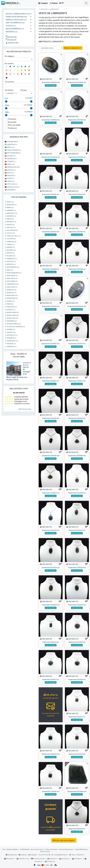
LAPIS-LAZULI (12, 287)
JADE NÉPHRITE (13, 267)
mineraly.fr (9, 859)
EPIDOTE (11, 253)
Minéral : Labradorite (73, 48)
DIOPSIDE (11, 247)
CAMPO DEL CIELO (14, 236)
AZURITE (11, 225)
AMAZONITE (12, 205)
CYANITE (10, 244)
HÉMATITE (11, 264)
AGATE (10, 202)
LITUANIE (11, 161)
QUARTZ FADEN (13, 312)
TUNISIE (11, 181)
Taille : (7, 112)
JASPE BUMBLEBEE (14, 273)
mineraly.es (65, 859)
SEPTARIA (11, 329)
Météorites (12, 32)
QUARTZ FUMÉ (13, 315)
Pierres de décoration (16, 17)
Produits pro (12, 43)
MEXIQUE (11, 170)
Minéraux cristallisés (16, 20)
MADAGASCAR (13, 167)
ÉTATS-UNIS (12, 184)
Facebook (23, 855)
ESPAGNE (11, 156)
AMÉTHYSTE (12, 213)
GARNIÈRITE (12, 259)
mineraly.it (52, 859)
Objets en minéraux (15, 23)
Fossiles (11, 26)
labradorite (46, 79)
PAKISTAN (11, 175)
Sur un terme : (10, 82)
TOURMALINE (12, 341)
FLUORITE (11, 256)
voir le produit (51, 85)
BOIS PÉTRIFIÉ (12, 230)
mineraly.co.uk (23, 859)
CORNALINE (11, 242)
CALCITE (11, 233)
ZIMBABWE (12, 190)
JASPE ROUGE (12, 275)
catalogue (44, 9)
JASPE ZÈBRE (12, 281)
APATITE (10, 219)
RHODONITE (12, 321)
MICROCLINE (12, 295)
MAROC (11, 164)
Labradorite (54, 9)
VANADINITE (12, 346)
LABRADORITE (13, 284)
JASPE (10, 270)
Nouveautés (11, 37)
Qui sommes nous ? (37, 849)
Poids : (7, 105)
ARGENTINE (12, 144)
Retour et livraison (51, 849)
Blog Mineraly (11, 855)
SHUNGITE (11, 332)
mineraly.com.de (38, 859)
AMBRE (10, 207)
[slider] (6, 101)
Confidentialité (25, 849)
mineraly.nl (77, 859)
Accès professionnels (66, 849)
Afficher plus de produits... (64, 840)
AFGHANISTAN (13, 142)
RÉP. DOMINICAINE (14, 153)
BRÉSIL (11, 147)
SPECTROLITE (12, 335)
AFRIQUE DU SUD (13, 187)
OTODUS (11, 301)
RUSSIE (11, 178)
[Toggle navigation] (86, 3)
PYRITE (10, 304)
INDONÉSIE (12, 159)
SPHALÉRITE (12, 338)
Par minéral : (9, 90)
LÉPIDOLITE (11, 290)
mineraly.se (50, 861)
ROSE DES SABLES (14, 324)
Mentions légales (12, 849)
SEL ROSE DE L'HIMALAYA (16, 326)
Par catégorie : (10, 56)
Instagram (33, 855)
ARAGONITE (11, 222)
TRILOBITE (11, 343)
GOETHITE (11, 261)
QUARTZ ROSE (12, 318)
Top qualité (11, 40)
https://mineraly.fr (78, 855)
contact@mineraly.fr (61, 855)
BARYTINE (11, 227)
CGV (4, 849)
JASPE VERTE (12, 278)
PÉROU (10, 173)
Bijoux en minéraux (15, 29)
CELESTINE (11, 239)
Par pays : (24, 90)
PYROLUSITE (12, 307)
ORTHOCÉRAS (12, 298)
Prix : (7, 98)
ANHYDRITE (11, 216)
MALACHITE (11, 292)
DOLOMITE (11, 250)
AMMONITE (11, 210)
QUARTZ (11, 309)
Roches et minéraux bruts (18, 14)
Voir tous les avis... (25, 409)
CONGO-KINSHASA (14, 150)
